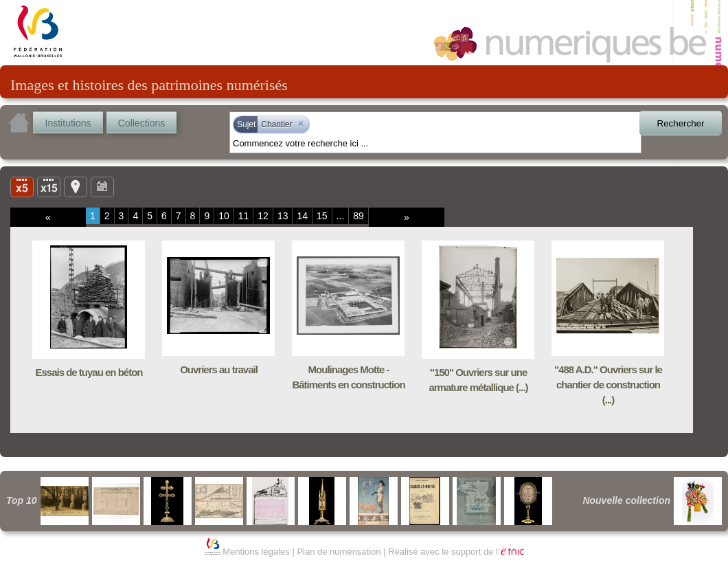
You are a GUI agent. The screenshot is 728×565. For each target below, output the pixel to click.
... (341, 216)
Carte (76, 186)
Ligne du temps (102, 186)
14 (302, 216)
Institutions (68, 123)
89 (359, 216)
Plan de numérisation (339, 552)
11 (244, 216)
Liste (49, 186)
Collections (141, 123)
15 (322, 216)
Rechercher (681, 123)
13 (283, 216)
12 (263, 216)
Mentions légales (256, 552)
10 (224, 216)
